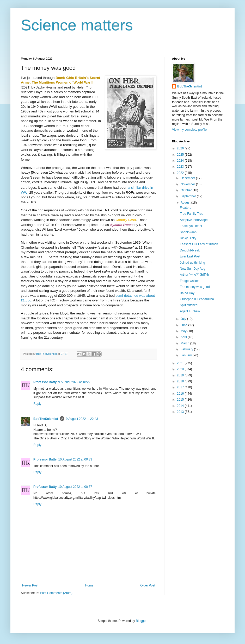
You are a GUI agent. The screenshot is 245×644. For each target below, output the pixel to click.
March (185, 343)
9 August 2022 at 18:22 (74, 382)
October (187, 190)
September (189, 196)
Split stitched (189, 305)
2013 (181, 412)
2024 (181, 161)
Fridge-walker (189, 281)
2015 (181, 400)
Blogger (141, 621)
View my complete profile (189, 130)
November (188, 184)
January (187, 355)
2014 (181, 406)
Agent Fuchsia (190, 311)
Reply (37, 404)
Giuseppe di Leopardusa (197, 299)
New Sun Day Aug (192, 269)
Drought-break (190, 250)
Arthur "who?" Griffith (194, 275)
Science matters (77, 25)
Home (89, 585)
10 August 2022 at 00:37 (75, 487)
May (184, 331)
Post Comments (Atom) (56, 593)
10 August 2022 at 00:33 (75, 459)
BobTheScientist (46, 419)
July (184, 319)
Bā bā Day (187, 293)
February (187, 349)
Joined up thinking (192, 263)
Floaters (185, 208)
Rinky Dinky (188, 238)
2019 (181, 375)
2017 (181, 387)
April (184, 337)
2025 (181, 155)
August (186, 203)
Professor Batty (45, 382)
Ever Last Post (190, 256)
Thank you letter (191, 226)
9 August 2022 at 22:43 (82, 419)
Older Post (148, 585)
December (188, 178)
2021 (181, 363)
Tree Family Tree (192, 214)
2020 (181, 369)
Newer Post (30, 585)
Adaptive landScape (194, 220)
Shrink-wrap (188, 232)
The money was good (195, 287)
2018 (181, 381)
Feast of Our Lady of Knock (199, 244)
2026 (181, 148)
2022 (181, 173)
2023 (181, 167)
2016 (181, 394)
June (184, 325)
